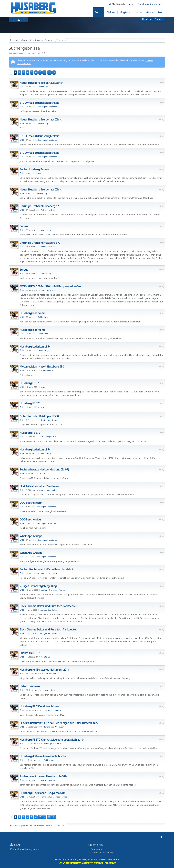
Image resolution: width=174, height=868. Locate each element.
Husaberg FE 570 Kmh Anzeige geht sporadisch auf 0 (52, 740)
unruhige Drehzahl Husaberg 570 (40, 206)
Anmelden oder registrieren (151, 4)
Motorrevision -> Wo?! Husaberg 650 (42, 367)
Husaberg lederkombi (33, 313)
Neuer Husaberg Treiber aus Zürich (41, 83)
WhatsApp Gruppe (31, 536)
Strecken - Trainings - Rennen (53, 590)
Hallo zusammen (30, 686)
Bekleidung (43, 317)
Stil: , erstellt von (87, 863)
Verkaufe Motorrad (46, 290)
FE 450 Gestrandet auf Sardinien (39, 486)
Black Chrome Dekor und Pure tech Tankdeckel (48, 606)
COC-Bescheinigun (31, 503)
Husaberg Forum (49, 437)
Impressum (97, 849)
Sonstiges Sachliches (48, 107)
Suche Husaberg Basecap (35, 169)
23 (49, 72)
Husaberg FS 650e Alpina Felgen (39, 706)
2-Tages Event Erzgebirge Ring (38, 586)
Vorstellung (43, 87)
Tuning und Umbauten (51, 420)
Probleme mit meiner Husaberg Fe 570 (43, 776)
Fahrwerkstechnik (53, 710)
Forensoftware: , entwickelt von (87, 859)
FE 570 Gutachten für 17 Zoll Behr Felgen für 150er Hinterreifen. (59, 723)
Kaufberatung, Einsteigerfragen (55, 797)
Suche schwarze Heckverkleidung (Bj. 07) (44, 469)
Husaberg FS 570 (30, 383)
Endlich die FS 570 (30, 653)
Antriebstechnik (48, 210)
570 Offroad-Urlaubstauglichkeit (39, 103)
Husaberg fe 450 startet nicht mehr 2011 (44, 670)
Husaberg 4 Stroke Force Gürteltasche (43, 756)
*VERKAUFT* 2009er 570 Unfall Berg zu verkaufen (50, 286)
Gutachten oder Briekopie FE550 (39, 416)
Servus (24, 226)
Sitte (22, 87)
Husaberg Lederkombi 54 (35, 347)
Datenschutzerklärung (102, 853)
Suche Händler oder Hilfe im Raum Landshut (46, 569)
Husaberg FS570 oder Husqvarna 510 (42, 793)
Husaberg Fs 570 (30, 433)
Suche (40, 173)
